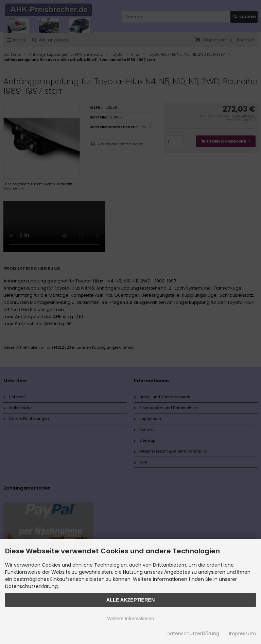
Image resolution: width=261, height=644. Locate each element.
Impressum (242, 633)
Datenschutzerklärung (193, 633)
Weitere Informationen (130, 619)
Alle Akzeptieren (131, 600)
